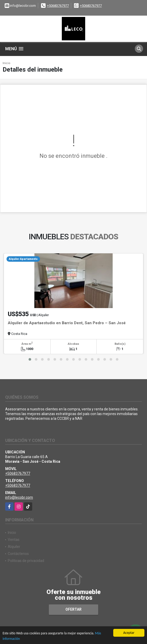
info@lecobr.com (19, 497)
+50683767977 (58, 6)
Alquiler (14, 547)
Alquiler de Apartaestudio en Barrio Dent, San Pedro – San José (67, 323)
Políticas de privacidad (26, 561)
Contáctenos (18, 554)
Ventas (14, 540)
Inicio (6, 63)
